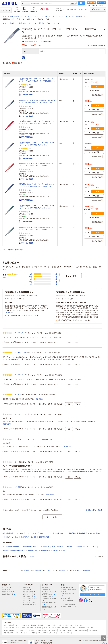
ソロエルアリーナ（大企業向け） (69, 591)
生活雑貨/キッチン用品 (10, 537)
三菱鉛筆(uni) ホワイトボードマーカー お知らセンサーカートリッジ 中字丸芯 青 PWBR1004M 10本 (36, 185)
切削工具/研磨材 (58, 547)
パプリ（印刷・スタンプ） (68, 595)
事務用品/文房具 (14, 16)
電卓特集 (34, 625)
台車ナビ (32, 630)
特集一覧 (69, 633)
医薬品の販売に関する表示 (49, 608)
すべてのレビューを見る (94, 510)
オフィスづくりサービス (45, 633)
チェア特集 (30, 628)
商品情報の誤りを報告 (96, 46)
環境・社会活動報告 (29, 592)
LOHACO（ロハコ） (67, 588)
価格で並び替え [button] (90, 74)
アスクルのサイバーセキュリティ (30, 599)
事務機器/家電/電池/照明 (77, 533)
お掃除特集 (65, 628)
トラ (16, 439)
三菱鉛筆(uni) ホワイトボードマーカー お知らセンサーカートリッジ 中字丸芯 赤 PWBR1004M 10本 (36, 122)
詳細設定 (73, 3)
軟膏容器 (27, 571)
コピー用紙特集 (8, 625)
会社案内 (26, 588)
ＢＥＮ (71, 295)
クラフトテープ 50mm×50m (82, 571)
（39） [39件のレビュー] (30, 85)
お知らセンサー (57, 23)
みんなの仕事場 (67, 598)
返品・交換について (8, 594)
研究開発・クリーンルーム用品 (86, 547)
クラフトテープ (63, 571)
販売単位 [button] (64, 74)
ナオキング (18, 394)
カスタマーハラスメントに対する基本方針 (30, 595)
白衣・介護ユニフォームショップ (13, 633)
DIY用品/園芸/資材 (59, 551)
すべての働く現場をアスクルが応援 (47, 630)
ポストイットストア (30, 633)
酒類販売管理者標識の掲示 (49, 604)
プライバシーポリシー (49, 592)
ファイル (20, 533)
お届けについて (7, 590)
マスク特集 (62, 630)
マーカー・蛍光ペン (28, 16)
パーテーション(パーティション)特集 (14, 628)
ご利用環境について (49, 594)
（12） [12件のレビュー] (30, 149)
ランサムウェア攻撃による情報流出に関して (30, 604)
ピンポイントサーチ (59, 633)
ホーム (4, 16)
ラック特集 (38, 628)
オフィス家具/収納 (94, 533)
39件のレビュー (7, 278)
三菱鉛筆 (11, 23)
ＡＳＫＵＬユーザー (21, 333)
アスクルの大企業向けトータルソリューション (68, 606)
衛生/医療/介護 (44, 537)
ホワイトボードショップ (76, 625)
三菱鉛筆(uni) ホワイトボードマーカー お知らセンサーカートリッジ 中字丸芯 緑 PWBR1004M (36, 229)
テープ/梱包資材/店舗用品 (11, 547)
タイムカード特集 (50, 625)
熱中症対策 (38, 571)
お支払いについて (8, 592)
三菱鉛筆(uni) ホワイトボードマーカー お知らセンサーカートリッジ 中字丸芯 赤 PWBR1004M (36, 165)
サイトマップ (46, 588)
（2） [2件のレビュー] (29, 212)
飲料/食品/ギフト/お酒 (28, 537)
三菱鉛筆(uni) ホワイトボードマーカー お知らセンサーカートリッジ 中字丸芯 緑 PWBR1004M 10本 (36, 207)
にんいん (20, 295)
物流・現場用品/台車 (30, 547)
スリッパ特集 (81, 628)
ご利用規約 (46, 590)
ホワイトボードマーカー (44, 16)
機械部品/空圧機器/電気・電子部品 (14, 551)
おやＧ (17, 487)
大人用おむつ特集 (72, 630)
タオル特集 (90, 628)
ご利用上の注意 (47, 596)
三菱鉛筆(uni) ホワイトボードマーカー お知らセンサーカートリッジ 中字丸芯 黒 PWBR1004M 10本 (37, 80)
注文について (7, 588)
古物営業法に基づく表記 (49, 600)
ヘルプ (102, 6)
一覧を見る (32, 557)
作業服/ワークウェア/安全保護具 (39, 551)
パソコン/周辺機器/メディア (56, 533)
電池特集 (41, 625)
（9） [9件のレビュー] (29, 127)
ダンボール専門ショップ (11, 630)
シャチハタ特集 (93, 630)
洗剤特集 (73, 628)
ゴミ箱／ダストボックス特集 (52, 628)
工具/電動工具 (44, 547)
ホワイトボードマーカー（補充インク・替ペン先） (68, 16)
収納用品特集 (83, 630)
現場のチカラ (24, 630)
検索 (81, 3)
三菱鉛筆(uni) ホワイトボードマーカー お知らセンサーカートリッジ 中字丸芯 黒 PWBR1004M (37, 102)
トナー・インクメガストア (22, 625)
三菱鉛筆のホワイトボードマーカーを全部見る (31, 23)
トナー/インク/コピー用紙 (35, 533)
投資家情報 (27, 590)
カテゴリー (6, 10)
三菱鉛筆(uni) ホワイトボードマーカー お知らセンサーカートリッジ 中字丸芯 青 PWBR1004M (36, 144)
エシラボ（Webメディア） (68, 601)
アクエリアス (50, 571)
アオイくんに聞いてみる (92, 594)
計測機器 (69, 547)
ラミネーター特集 (62, 625)
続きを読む (10, 313)
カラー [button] (77, 74)
